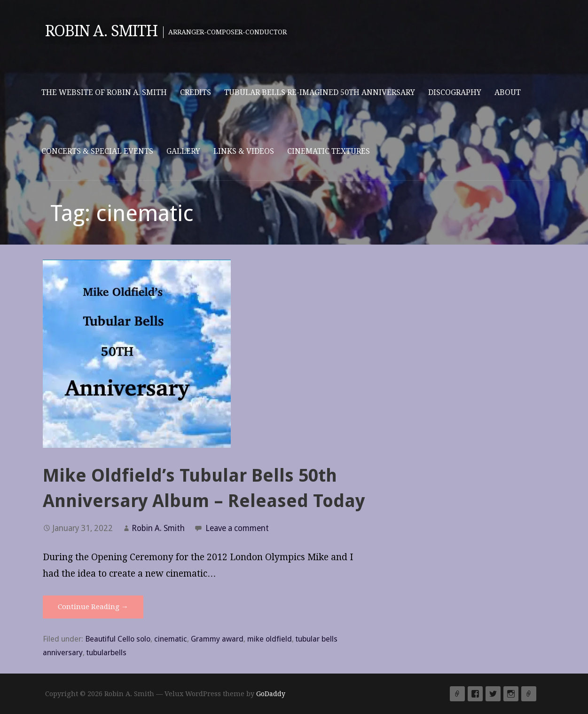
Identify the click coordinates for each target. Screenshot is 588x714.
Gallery (183, 151)
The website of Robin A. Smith (104, 92)
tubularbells (106, 653)
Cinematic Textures (329, 151)
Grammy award (217, 639)
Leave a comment (237, 528)
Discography (455, 92)
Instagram (511, 694)
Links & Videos (244, 151)
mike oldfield (270, 639)
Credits (196, 92)
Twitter (493, 694)
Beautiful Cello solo (118, 639)
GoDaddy (271, 694)
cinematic (171, 639)
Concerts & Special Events (97, 151)
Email (529, 694)
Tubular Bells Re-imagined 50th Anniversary (320, 92)
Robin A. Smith (102, 31)
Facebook (475, 694)
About (508, 92)
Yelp (457, 694)
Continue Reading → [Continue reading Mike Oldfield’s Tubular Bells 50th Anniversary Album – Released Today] (93, 607)
